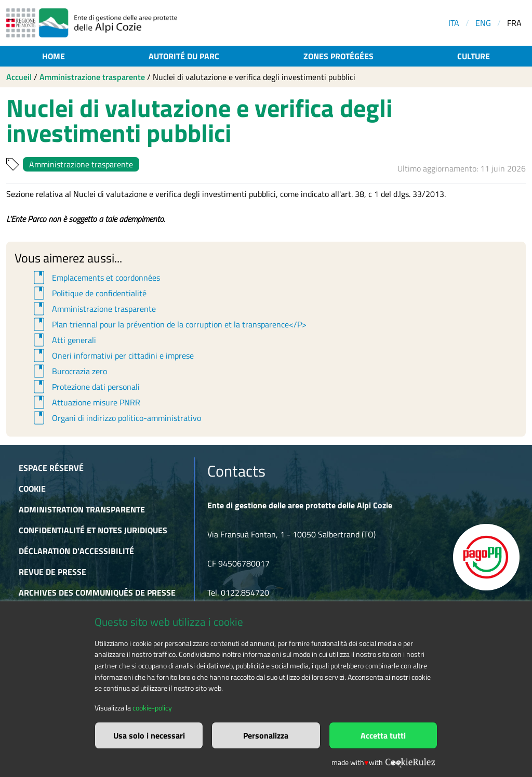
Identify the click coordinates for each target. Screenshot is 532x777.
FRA (514, 23)
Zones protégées (338, 56)
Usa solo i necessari (149, 735)
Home (54, 56)
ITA (454, 23)
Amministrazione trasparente (92, 77)
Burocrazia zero (69, 371)
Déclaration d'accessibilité (76, 551)
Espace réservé (51, 468)
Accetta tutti (383, 735)
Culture (474, 56)
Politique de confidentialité (88, 293)
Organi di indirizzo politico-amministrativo (116, 418)
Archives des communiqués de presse (97, 592)
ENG (483, 23)
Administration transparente (82, 509)
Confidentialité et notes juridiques (93, 530)
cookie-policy (152, 708)
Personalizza (266, 735)
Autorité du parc (184, 56)
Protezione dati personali (85, 387)
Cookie (32, 489)
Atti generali (63, 340)
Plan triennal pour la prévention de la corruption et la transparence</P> (168, 324)
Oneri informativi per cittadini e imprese (112, 355)
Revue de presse (52, 572)
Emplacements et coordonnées (95, 278)
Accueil (19, 77)
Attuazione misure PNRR (85, 402)
